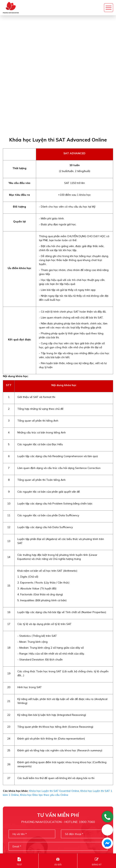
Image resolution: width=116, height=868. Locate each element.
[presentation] (58, 766)
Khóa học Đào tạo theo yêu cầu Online (44, 679)
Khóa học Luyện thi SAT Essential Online (54, 675)
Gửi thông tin (58, 781)
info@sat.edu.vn (18, 844)
